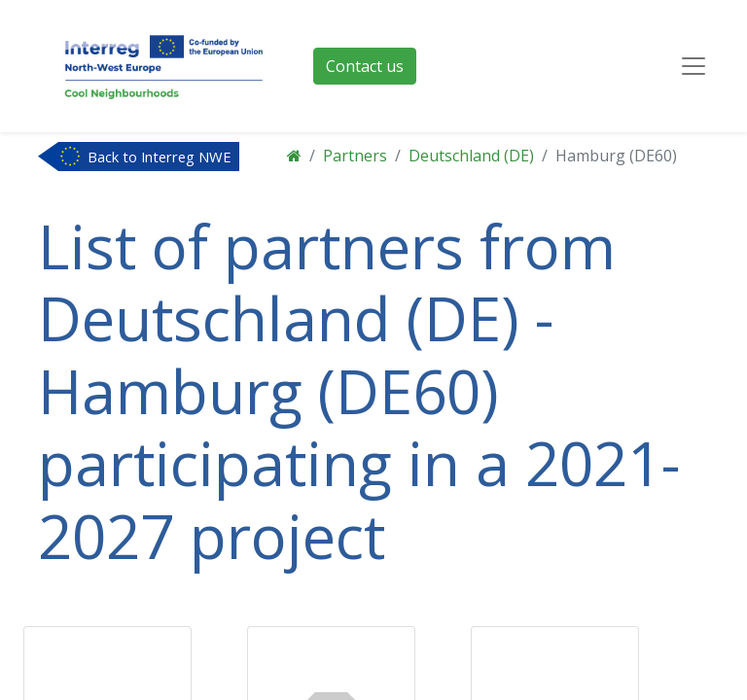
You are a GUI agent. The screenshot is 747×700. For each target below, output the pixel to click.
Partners (355, 156)
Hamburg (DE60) (616, 156)
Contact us (365, 66)
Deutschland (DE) (471, 156)
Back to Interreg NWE (160, 157)
